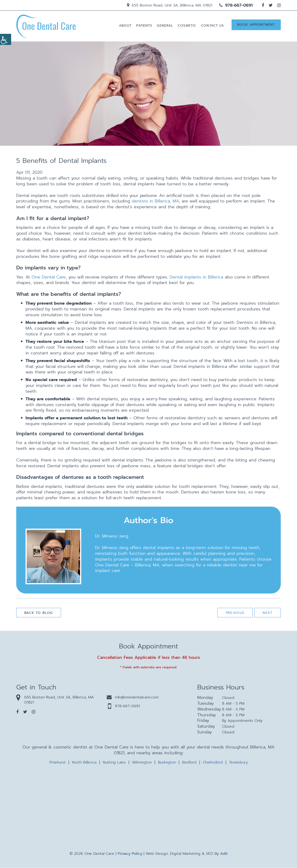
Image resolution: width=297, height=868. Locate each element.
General (165, 26)
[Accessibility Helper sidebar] (6, 39)
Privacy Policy (130, 854)
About (125, 26)
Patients (144, 26)
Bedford (189, 763)
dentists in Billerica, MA (155, 202)
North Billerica (84, 763)
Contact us (212, 26)
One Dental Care (49, 277)
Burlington (167, 763)
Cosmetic (187, 26)
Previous (235, 613)
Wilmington (142, 763)
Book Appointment (256, 25)
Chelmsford (213, 763)
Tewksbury (238, 763)
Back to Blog (39, 613)
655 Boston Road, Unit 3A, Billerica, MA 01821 (170, 5)
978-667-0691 (236, 5)
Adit (224, 854)
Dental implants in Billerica (196, 277)
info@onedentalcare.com (133, 698)
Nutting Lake (114, 763)
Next (267, 613)
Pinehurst (58, 763)
